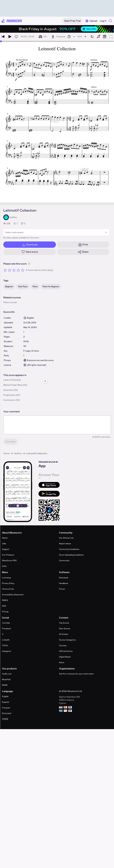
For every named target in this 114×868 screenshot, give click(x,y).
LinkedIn (6, 640)
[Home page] (12, 21)
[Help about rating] (29, 264)
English (5, 696)
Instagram (7, 651)
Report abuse (65, 544)
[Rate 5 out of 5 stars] (23, 270)
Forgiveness (9, 395)
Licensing (6, 578)
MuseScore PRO (9, 560)
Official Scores (66, 651)
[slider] (1, 41)
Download (63, 578)
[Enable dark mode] (92, 37)
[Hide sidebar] (45, 381)
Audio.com (7, 674)
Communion (9, 400)
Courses (63, 645)
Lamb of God (10, 380)
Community (64, 560)
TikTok (5, 645)
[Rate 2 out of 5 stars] (10, 270)
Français (6, 708)
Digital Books (65, 657)
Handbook (63, 583)
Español (6, 702)
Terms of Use (8, 589)
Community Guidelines (69, 549)
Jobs (4, 544)
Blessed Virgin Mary (13, 385)
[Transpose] (58, 37)
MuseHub (6, 679)
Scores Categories (67, 640)
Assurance (8, 390)
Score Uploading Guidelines (71, 555)
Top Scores (64, 623)
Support (6, 549)
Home (6, 453)
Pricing (5, 612)
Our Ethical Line (66, 538)
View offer (89, 29)
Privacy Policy (8, 583)
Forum (62, 589)
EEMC (5, 685)
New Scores (65, 628)
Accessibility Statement (13, 595)
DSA (4, 606)
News (62, 662)
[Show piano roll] (105, 37)
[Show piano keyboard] (98, 37)
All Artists (63, 634)
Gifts (4, 566)
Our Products (8, 555)
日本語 (5, 719)
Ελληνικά (7, 713)
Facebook (6, 628)
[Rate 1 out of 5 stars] (5, 270)
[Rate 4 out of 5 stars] (18, 270)
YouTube (6, 623)
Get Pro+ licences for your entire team (76, 674)
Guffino (18, 453)
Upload (91, 21)
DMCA (5, 600)
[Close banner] (110, 29)
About (5, 538)
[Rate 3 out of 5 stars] (14, 270)
